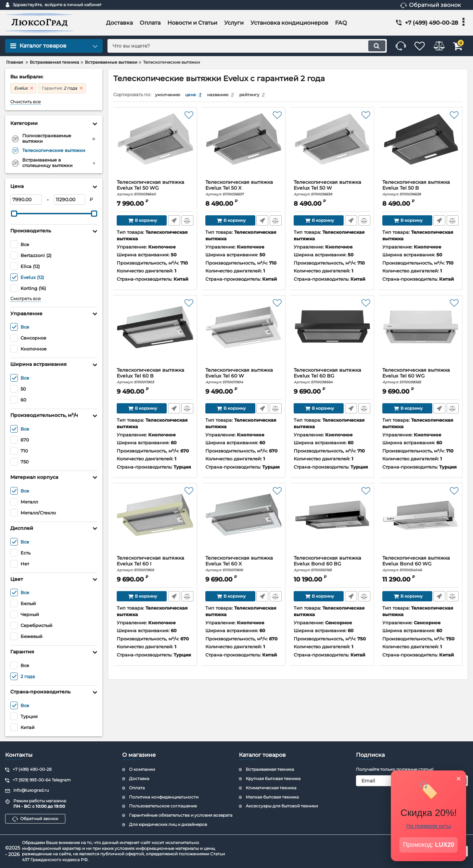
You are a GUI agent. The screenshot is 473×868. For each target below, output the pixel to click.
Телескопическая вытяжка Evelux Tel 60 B (155, 378)
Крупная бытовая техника (273, 778)
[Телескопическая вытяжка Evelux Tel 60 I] (155, 523)
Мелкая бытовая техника (272, 797)
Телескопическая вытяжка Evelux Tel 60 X (244, 566)
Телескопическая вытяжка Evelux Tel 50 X (244, 190)
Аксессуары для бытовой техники (282, 806)
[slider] (14, 214)
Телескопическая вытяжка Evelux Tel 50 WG (155, 190)
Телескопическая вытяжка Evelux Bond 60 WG (421, 566)
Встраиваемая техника (270, 769)
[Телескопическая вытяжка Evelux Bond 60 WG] (421, 523)
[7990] (26, 200)
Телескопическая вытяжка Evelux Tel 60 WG (421, 378)
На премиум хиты (429, 826)
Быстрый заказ (174, 222)
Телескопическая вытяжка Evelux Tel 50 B (421, 190)
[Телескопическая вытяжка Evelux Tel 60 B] (155, 335)
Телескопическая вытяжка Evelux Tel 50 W (332, 190)
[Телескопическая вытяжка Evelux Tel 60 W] (244, 335)
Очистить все (25, 102)
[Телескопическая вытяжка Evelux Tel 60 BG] (332, 335)
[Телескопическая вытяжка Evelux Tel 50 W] (332, 147)
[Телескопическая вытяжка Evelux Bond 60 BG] (332, 523)
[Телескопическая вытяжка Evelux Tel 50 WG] (155, 147)
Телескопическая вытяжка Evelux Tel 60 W (244, 378)
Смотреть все (25, 299)
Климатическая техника (271, 788)
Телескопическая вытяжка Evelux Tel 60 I (155, 566)
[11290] (69, 200)
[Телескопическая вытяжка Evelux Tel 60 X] (244, 523)
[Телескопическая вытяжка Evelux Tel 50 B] (421, 147)
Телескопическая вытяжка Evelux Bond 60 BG (332, 566)
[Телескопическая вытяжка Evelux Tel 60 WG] (421, 335)
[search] (237, 46)
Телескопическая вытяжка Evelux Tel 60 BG (332, 378)
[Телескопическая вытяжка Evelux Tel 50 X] (244, 147)
